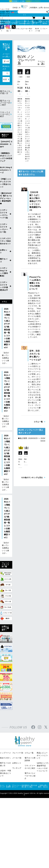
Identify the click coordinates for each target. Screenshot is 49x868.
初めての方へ (5, 758)
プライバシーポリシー (16, 786)
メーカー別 (17, 758)
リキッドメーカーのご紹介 (5, 114)
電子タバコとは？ (12, 22)
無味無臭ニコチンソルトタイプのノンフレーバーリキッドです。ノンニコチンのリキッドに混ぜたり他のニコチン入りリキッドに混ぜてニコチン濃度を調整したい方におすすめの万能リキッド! (27, 130)
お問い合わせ (44, 8)
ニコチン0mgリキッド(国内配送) (4, 272)
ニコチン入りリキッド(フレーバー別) (4, 214)
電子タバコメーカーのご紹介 (5, 103)
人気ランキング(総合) (45, 22)
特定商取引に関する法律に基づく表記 (29, 786)
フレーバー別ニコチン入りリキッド (21, 22)
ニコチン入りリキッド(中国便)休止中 (4, 286)
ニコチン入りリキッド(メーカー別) (4, 228)
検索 (5, 79)
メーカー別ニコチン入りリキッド (29, 22)
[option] (20, 456)
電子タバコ (37, 22)
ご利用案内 (33, 8)
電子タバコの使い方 (5, 92)
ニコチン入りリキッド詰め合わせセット (5, 241)
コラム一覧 (29, 753)
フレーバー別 (18, 753)
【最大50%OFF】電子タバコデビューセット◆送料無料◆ (6, 198)
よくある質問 (8, 786)
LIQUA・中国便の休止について (6, 773)
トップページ (5, 753)
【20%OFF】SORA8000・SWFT (6, 144)
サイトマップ (2, 786)
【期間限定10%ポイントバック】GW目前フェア (6, 157)
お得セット (4, 251)
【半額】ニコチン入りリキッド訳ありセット (5, 183)
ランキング (17, 768)
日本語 (15, 8)
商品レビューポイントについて (42, 755)
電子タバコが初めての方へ (4, 22)
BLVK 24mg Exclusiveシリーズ (6, 170)
